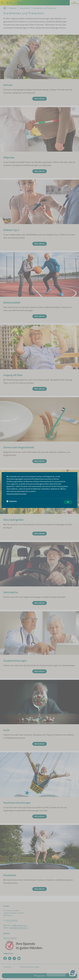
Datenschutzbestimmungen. (17, 494)
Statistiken (12, 501)
